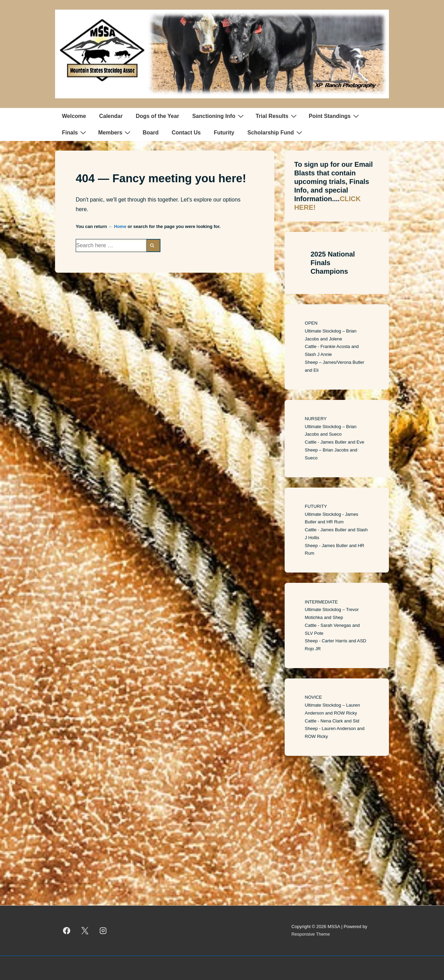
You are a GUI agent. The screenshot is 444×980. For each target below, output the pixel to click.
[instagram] (103, 930)
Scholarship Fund (276, 132)
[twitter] (85, 930)
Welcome (74, 116)
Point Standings (335, 116)
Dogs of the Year (157, 116)
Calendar (111, 116)
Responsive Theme (311, 934)
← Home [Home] (117, 226)
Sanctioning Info (219, 116)
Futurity (224, 133)
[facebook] (67, 930)
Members (115, 132)
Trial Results (277, 116)
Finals (75, 132)
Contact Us (186, 133)
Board (150, 133)
